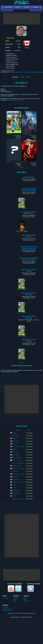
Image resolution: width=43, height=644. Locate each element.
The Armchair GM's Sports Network (21, 468)
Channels (16, 598)
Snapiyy (14, 433)
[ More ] (21, 168)
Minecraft (20, 208)
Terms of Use (27, 601)
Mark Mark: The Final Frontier (20, 447)
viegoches (15, 496)
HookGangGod (16, 493)
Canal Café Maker (17, 466)
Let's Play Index (7, 610)
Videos (22, 77)
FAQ (25, 598)
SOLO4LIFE (15, 441)
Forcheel (15, 488)
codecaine (15, 444)
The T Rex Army (29, 177)
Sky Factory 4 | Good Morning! (29, 270)
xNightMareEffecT (17, 458)
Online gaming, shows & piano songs (21, 499)
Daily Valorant (16, 455)
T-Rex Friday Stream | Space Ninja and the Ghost (29, 259)
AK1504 (14, 449)
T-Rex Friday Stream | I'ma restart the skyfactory (29, 247)
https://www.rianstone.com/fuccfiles (16, 100)
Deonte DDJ (15, 477)
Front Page (6, 598)
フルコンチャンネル (18, 460)
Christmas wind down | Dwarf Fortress (29, 213)
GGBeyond (6, 607)
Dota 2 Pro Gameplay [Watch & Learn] (22, 463)
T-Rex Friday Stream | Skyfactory (29, 236)
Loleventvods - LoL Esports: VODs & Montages (24, 474)
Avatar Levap (15, 436)
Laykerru (15, 485)
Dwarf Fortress (20, 232)
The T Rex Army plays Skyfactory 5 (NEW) (29, 189)
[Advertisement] (22, 19)
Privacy (26, 599)
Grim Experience (16, 479)
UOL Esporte (16, 452)
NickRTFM (15, 471)
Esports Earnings (7, 609)
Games (29, 77)
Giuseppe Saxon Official (18, 482)
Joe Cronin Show (17, 490)
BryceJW (15, 438)
